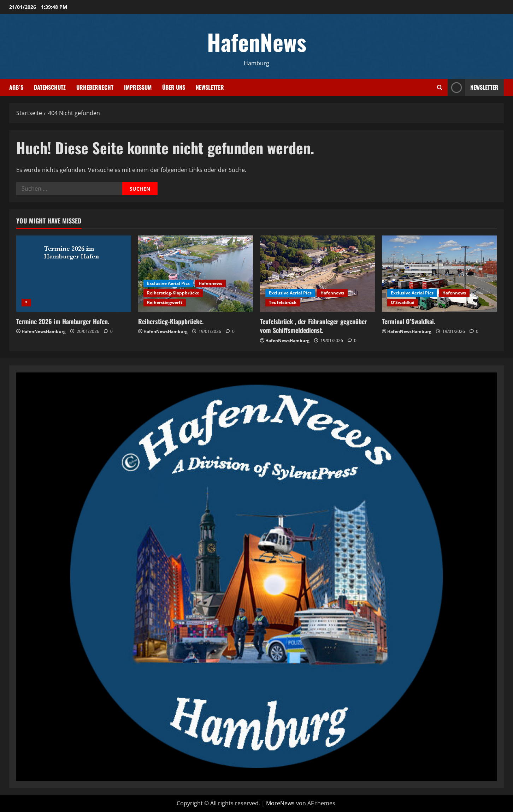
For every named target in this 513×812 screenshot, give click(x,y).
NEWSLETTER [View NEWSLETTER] (473, 87)
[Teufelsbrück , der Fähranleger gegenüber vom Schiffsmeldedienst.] (317, 274)
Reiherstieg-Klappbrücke (173, 293)
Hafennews (210, 283)
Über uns (174, 87)
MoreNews (280, 803)
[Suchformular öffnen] (440, 87)
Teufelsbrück (283, 302)
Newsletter (210, 87)
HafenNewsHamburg (44, 331)
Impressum (138, 87)
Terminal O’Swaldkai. (409, 321)
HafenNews (257, 42)
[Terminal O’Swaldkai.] (439, 274)
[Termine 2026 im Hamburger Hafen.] (74, 274)
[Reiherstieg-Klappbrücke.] (196, 274)
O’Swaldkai (403, 302)
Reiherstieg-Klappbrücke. (171, 321)
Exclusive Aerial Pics (168, 283)
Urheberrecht (95, 87)
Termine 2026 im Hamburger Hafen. (63, 321)
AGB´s (16, 87)
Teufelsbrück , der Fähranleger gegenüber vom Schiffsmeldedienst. (314, 326)
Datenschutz (50, 87)
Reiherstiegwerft (165, 302)
